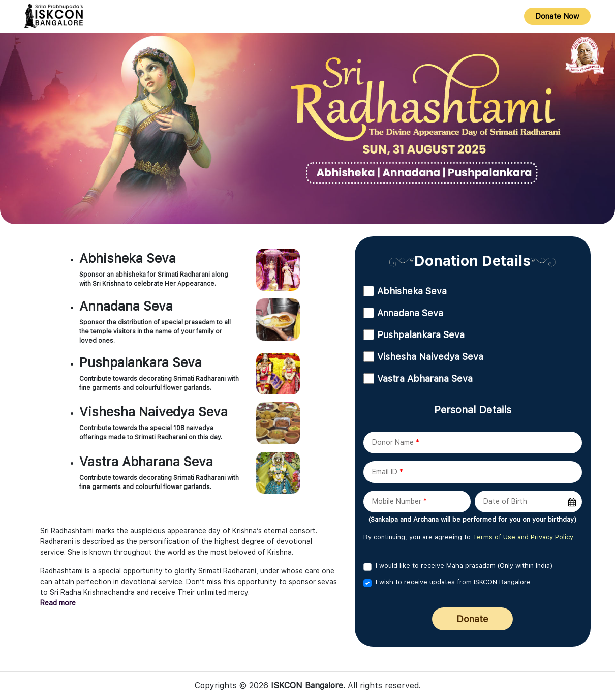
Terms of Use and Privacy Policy (523, 537)
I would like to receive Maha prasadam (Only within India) (464, 566)
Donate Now (557, 16)
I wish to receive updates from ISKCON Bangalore (453, 582)
